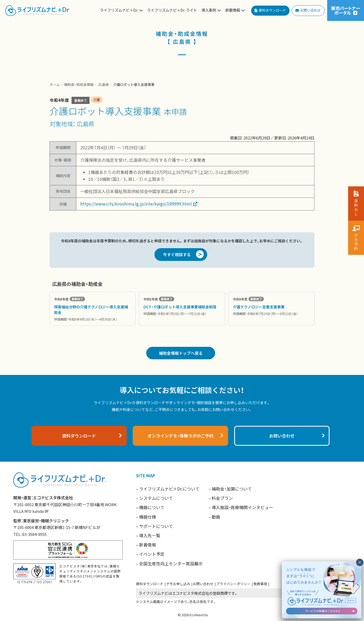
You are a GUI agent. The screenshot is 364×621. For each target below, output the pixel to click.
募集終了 (81, 100)
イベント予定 (152, 554)
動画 (216, 517)
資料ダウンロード (150, 584)
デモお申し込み (178, 584)
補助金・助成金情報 (79, 84)
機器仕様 (148, 517)
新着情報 (148, 545)
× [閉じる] (360, 562)
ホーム (55, 84)
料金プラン (222, 498)
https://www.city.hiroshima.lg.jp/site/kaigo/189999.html (136, 204)
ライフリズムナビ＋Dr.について (169, 489)
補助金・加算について (232, 489)
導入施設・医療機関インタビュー (242, 507)
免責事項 (260, 584)
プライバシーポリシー (233, 584)
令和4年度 (59, 100)
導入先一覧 (150, 535)
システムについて (156, 498)
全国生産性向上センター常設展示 (171, 563)
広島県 (104, 84)
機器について (152, 507)
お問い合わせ (203, 584)
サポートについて (156, 526)
